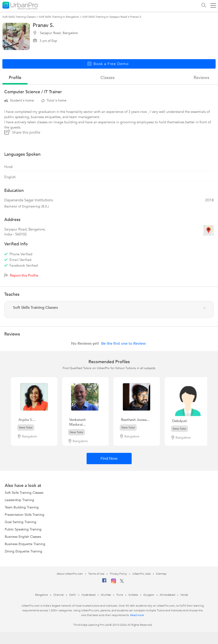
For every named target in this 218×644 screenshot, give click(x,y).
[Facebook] (104, 582)
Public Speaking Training (23, 529)
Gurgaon (149, 595)
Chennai (59, 595)
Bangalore (42, 595)
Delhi (73, 595)
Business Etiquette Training (25, 544)
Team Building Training (22, 507)
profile (15, 78)
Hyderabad (88, 595)
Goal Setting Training (21, 522)
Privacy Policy (118, 574)
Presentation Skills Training (25, 515)
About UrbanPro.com (70, 574)
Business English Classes (23, 537)
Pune (120, 595)
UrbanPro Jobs (141, 574)
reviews (201, 78)
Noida (184, 595)
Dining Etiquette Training (23, 551)
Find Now (109, 459)
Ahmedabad (167, 595)
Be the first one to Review (123, 344)
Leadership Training (19, 500)
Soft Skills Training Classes (24, 493)
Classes (107, 78)
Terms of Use (96, 574)
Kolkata (133, 595)
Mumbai (106, 595)
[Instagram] (114, 582)
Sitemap (161, 574)
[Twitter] (122, 582)
